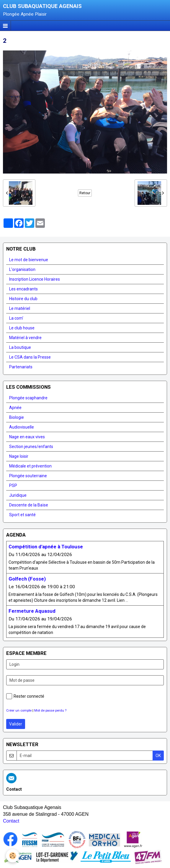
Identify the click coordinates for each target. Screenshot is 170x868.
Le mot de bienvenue (29, 260)
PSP (13, 486)
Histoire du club (23, 299)
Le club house (22, 328)
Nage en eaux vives (27, 437)
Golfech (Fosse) (27, 579)
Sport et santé (22, 515)
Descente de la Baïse (29, 505)
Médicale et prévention (30, 466)
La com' (16, 318)
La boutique (20, 347)
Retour (85, 193)
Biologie (17, 417)
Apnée (15, 408)
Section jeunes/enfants (31, 447)
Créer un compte (19, 711)
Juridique (18, 495)
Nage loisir (19, 456)
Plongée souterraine (28, 476)
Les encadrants (23, 289)
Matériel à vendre (25, 338)
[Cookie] (13, 856)
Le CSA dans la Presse (30, 357)
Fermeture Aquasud (32, 611)
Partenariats (21, 367)
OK (158, 756)
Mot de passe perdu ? (50, 711)
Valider (16, 724)
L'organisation (22, 269)
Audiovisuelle (22, 427)
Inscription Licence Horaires (35, 279)
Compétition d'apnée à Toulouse (46, 547)
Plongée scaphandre (28, 398)
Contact (11, 821)
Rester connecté (25, 696)
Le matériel (20, 308)
